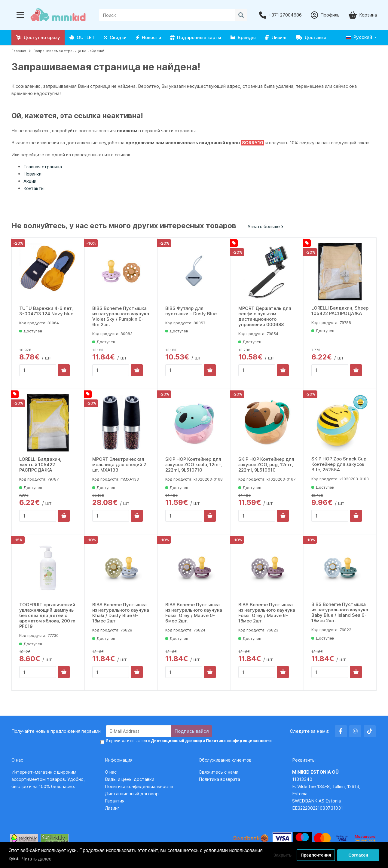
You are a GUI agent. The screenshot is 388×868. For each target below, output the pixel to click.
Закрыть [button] (281, 855)
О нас (111, 772)
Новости (148, 37)
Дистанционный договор (134, 794)
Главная (19, 51)
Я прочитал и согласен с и (187, 741)
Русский (359, 37)
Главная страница (43, 167)
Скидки (115, 37)
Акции (30, 181)
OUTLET (82, 37)
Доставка (311, 37)
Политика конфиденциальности (139, 786)
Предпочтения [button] (316, 855)
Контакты (34, 188)
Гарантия (115, 801)
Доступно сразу (38, 37)
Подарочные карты (196, 37)
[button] (361, 37)
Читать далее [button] (37, 859)
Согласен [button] (358, 855)
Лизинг (276, 37)
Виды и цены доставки (130, 779)
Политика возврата (219, 779)
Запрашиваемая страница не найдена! (69, 51)
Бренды (243, 37)
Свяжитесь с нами (218, 772)
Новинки (32, 174)
